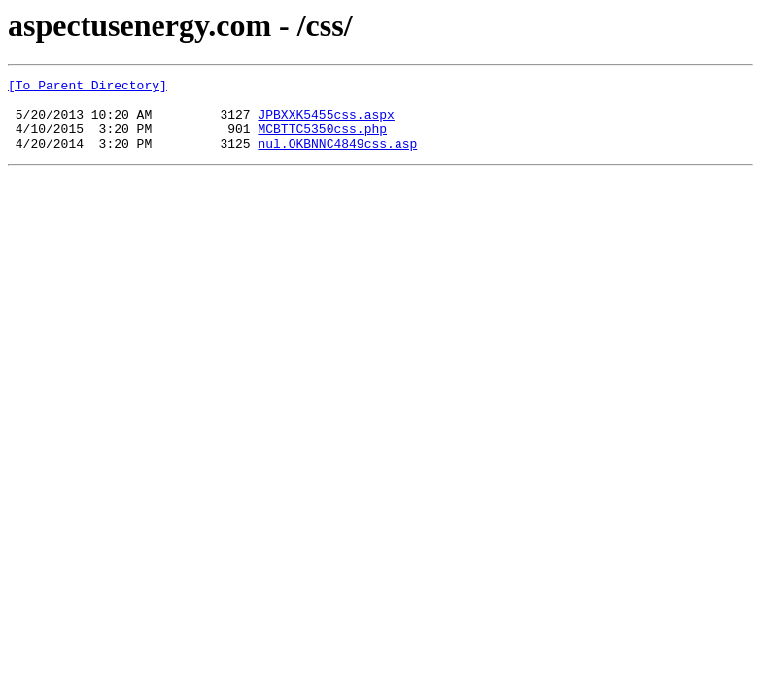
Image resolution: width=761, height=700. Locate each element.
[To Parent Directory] (87, 87)
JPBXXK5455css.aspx (326, 122)
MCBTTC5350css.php (322, 140)
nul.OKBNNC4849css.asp (337, 157)
